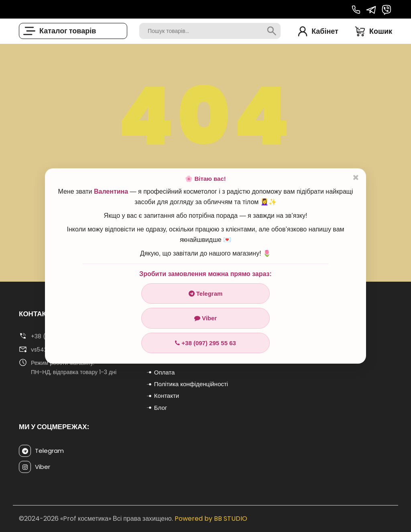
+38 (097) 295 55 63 (205, 343)
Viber (205, 318)
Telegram (206, 294)
